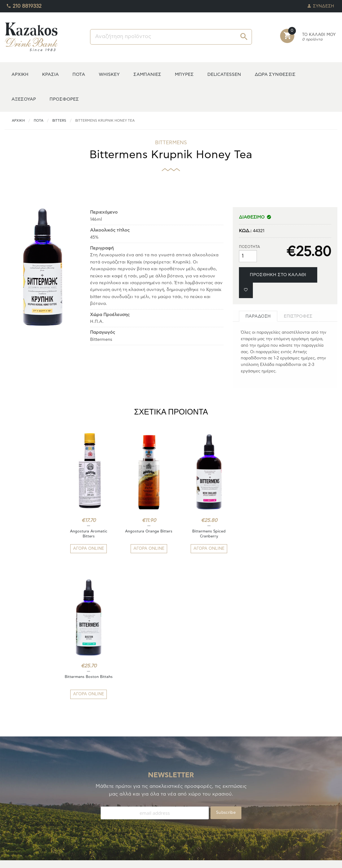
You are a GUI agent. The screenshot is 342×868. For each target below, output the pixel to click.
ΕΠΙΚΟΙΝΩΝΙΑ (104, 822)
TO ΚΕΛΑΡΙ (16, 800)
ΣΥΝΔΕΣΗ (321, 4)
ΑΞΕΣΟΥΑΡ (24, 99)
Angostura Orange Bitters (143, 534)
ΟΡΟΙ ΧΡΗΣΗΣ (104, 815)
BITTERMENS (171, 143)
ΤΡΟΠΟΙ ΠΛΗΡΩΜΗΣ (111, 793)
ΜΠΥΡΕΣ (184, 74)
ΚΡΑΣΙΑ (50, 74)
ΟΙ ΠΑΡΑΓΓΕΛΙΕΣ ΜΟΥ (27, 815)
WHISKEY (109, 74)
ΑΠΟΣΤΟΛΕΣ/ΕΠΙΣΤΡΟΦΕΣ (117, 807)
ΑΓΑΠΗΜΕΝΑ (18, 807)
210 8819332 (24, 5)
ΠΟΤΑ (79, 74)
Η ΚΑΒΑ (13, 793)
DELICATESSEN (224, 74)
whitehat (211, 859)
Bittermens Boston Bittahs (255, 534)
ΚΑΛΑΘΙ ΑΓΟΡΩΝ (22, 822)
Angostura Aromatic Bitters (87, 534)
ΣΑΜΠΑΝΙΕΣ (147, 74)
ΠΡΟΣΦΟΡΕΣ (64, 99)
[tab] (258, 316)
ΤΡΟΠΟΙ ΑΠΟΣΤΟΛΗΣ (112, 800)
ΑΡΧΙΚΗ (20, 74)
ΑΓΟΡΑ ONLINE (87, 549)
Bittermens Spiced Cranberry (199, 534)
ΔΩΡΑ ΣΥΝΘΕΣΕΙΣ (275, 74)
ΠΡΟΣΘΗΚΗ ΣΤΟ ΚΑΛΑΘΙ (278, 275)
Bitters (59, 121)
